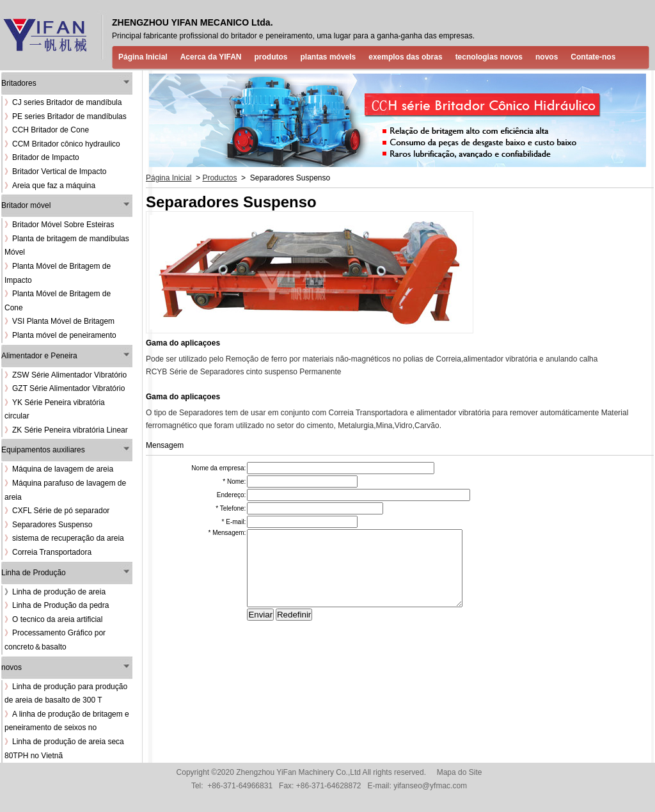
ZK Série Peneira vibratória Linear (66, 430)
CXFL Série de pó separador (57, 511)
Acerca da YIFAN (211, 57)
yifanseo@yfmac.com (430, 786)
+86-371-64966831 (240, 786)
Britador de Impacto (42, 157)
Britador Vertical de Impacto (55, 171)
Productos (219, 178)
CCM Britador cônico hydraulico (62, 144)
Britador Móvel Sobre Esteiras (59, 225)
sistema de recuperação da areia (64, 538)
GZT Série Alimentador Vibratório (65, 388)
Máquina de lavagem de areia (59, 469)
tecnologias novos (489, 57)
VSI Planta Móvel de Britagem (59, 321)
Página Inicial (143, 57)
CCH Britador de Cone (47, 130)
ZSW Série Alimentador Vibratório (66, 375)
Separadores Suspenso (48, 525)
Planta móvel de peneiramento (60, 335)
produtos (271, 57)
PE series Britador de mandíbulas (66, 116)
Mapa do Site (460, 772)
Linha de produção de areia (59, 592)
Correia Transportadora (48, 552)
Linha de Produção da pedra (57, 605)
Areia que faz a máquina (50, 186)
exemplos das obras (405, 57)
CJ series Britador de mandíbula (63, 102)
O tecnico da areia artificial (53, 619)
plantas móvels (328, 57)
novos (547, 57)
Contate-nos (593, 57)
